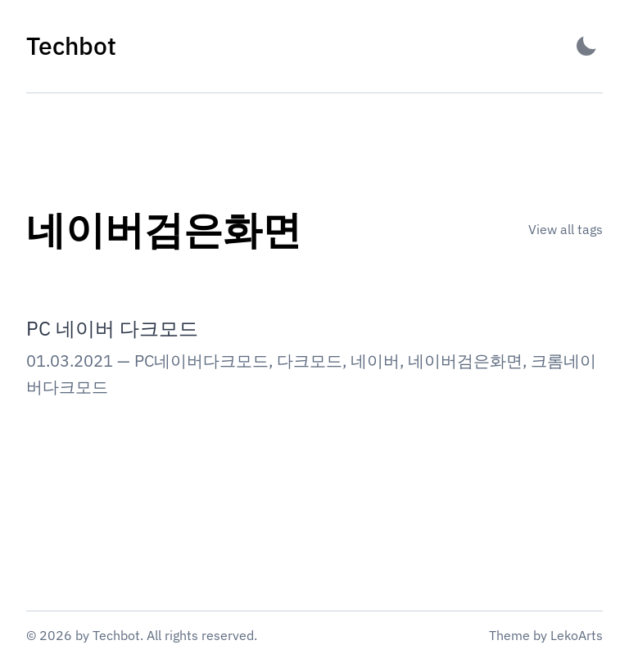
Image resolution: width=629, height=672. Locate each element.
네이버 (375, 361)
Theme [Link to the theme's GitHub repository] (509, 635)
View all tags (566, 229)
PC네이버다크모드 (201, 361)
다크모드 (310, 361)
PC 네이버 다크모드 (112, 328)
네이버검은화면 (465, 361)
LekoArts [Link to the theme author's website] (577, 635)
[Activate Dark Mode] (586, 46)
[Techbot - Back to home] (71, 46)
